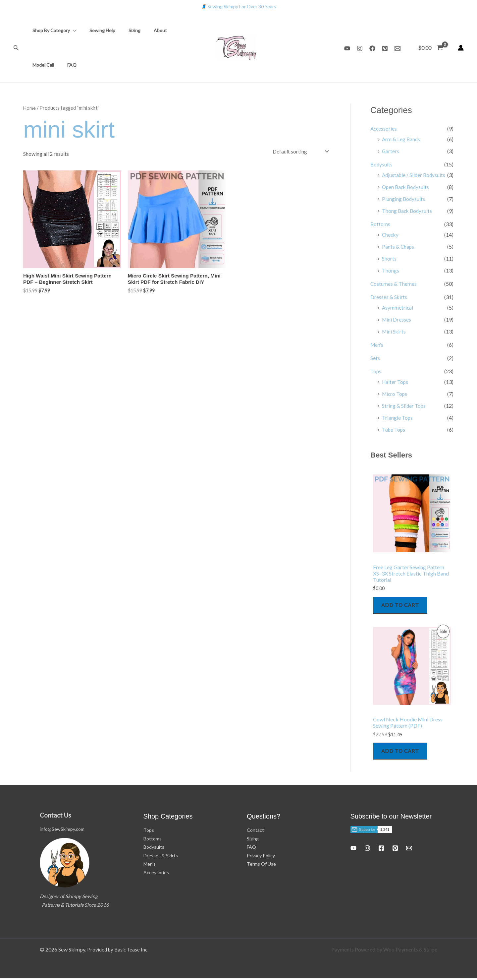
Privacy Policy (261, 857)
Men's (377, 345)
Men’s (150, 866)
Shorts (389, 258)
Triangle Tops (397, 418)
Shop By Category (52, 31)
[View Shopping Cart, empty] (430, 48)
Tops (376, 371)
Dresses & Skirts (389, 297)
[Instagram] (360, 48)
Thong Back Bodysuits (408, 211)
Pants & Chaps (398, 246)
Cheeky (391, 235)
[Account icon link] (461, 48)
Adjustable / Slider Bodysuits (415, 175)
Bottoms (380, 224)
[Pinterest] (385, 48)
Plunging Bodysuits (404, 199)
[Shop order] (299, 151)
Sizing (125, 30)
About (146, 30)
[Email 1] (397, 48)
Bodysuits (382, 164)
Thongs (391, 270)
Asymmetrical (398, 307)
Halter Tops (396, 382)
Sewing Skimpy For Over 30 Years (238, 6)
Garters (391, 151)
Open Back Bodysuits (407, 187)
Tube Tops (394, 429)
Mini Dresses (397, 319)
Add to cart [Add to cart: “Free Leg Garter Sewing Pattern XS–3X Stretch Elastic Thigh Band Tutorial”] (401, 606)
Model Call (173, 30)
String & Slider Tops (404, 406)
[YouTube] (347, 48)
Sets (375, 358)
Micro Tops (395, 394)
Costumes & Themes (394, 284)
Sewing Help (96, 30)
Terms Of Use (261, 866)
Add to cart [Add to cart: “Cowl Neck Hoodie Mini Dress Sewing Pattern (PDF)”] (401, 752)
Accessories (384, 128)
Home (30, 108)
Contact (255, 832)
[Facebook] (372, 48)
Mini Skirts (394, 331)
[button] (16, 48)
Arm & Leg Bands (401, 139)
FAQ (35, 65)
